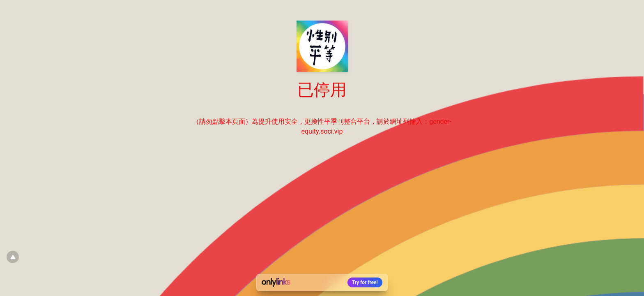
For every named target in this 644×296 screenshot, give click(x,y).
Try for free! (365, 282)
